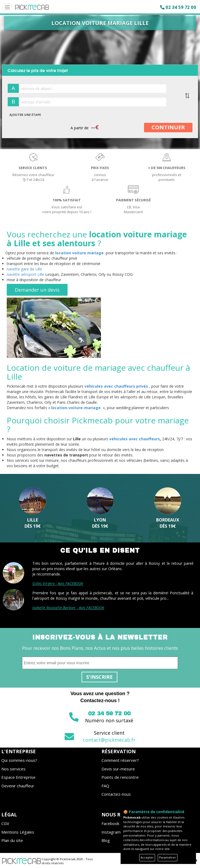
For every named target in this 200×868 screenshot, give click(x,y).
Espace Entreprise (18, 777)
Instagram (111, 832)
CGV (5, 823)
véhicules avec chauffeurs (135, 439)
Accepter (147, 857)
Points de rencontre (120, 777)
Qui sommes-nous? (19, 760)
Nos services (13, 769)
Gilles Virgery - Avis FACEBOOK (58, 583)
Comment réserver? (120, 760)
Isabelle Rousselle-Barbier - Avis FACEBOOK (68, 608)
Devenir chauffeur (18, 786)
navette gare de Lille (24, 269)
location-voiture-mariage (76, 408)
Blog (106, 840)
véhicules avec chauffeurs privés (116, 386)
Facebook (110, 823)
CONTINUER (168, 127)
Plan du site (12, 840)
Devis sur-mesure (118, 769)
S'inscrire (99, 677)
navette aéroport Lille (25, 274)
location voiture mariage (79, 253)
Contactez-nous (116, 794)
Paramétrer (168, 857)
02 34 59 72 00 (181, 7)
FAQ (105, 786)
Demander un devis (37, 290)
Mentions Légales (18, 832)
